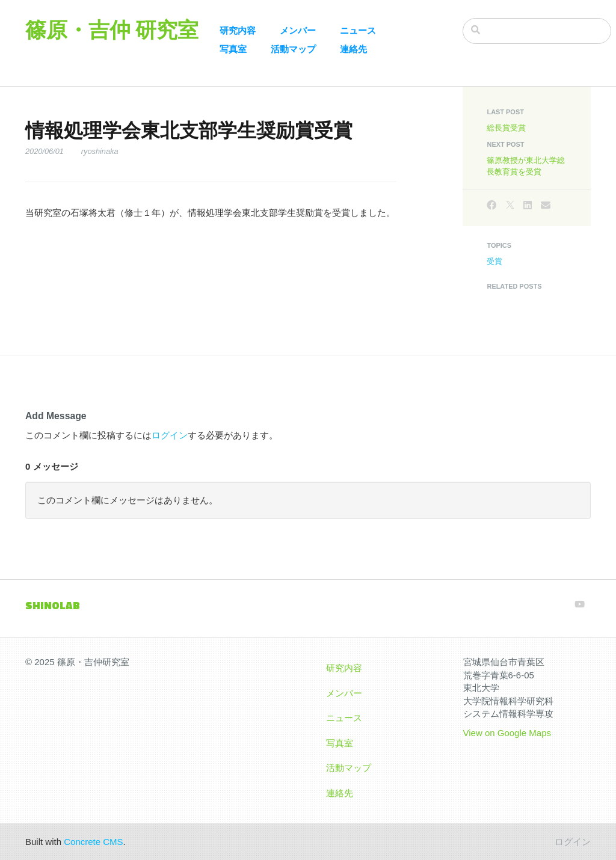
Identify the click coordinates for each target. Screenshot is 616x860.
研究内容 (238, 30)
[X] (510, 205)
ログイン (170, 435)
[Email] (546, 205)
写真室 (233, 49)
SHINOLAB (53, 605)
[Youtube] (580, 604)
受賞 (494, 261)
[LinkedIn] (528, 205)
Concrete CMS (93, 842)
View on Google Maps (507, 733)
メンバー (298, 30)
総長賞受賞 (506, 128)
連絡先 (353, 49)
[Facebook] (491, 205)
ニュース (358, 30)
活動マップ (293, 49)
